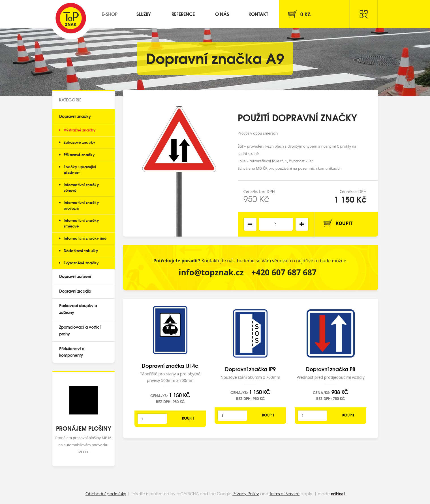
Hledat (364, 14)
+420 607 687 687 (284, 272)
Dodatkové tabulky (81, 250)
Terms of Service (284, 494)
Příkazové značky (79, 154)
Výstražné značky (80, 130)
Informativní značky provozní (81, 205)
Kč (306, 14)
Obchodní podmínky (106, 494)
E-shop (110, 14)
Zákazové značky (80, 142)
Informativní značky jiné (85, 238)
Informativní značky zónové (81, 187)
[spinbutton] (276, 224)
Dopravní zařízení (75, 276)
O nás (222, 14)
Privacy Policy (246, 494)
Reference (183, 14)
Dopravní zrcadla (75, 291)
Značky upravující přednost (80, 169)
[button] (302, 224)
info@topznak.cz (211, 272)
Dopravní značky (75, 116)
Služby (144, 14)
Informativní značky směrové (81, 223)
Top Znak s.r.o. (71, 18)
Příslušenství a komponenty (72, 352)
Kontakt (258, 14)
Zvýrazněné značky (81, 263)
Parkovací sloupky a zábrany (78, 309)
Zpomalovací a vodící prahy (80, 330)
